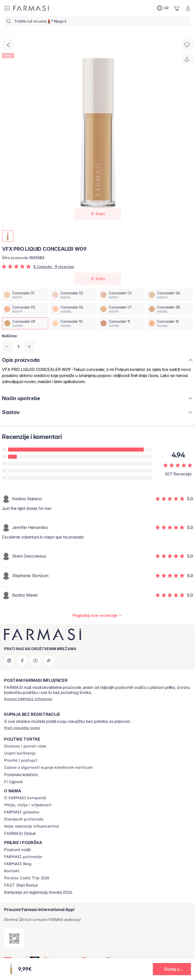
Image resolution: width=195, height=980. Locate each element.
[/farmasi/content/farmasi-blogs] (18, 864)
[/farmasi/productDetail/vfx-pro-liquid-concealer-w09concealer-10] (73, 323)
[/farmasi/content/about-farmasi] (25, 798)
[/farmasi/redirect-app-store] (14, 938)
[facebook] (22, 661)
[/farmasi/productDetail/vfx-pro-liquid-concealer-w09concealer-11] (122, 323)
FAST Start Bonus (21, 885)
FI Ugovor (13, 782)
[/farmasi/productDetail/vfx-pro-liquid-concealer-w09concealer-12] (170, 323)
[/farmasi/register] (28, 699)
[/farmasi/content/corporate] (22, 812)
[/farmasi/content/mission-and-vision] (28, 805)
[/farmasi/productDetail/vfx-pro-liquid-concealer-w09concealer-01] (25, 295)
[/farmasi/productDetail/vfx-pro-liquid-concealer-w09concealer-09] (25, 323)
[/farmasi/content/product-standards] (24, 819)
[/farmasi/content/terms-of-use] (20, 753)
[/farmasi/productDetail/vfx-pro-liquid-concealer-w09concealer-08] (170, 309)
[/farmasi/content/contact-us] (12, 871)
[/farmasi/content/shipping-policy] (25, 746)
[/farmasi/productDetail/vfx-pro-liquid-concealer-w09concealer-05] (25, 309)
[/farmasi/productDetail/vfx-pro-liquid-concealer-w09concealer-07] (122, 309)
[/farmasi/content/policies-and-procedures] (21, 760)
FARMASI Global (20, 833)
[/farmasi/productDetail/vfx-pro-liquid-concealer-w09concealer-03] (122, 295)
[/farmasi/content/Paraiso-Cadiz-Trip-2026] (27, 878)
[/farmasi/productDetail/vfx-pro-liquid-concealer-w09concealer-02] (73, 295)
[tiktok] (49, 661)
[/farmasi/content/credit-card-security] (48, 768)
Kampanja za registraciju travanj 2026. (39, 892)
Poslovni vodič (18, 850)
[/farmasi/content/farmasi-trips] (23, 857)
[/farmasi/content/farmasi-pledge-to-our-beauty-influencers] (32, 826)
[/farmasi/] (31, 8)
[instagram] (9, 661)
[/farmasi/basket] (177, 8)
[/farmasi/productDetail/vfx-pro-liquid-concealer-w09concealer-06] (73, 309)
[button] (172, 969)
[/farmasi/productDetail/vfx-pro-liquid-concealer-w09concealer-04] (170, 295)
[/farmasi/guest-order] (22, 728)
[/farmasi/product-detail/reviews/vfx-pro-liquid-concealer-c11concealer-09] (98, 615)
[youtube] (36, 661)
